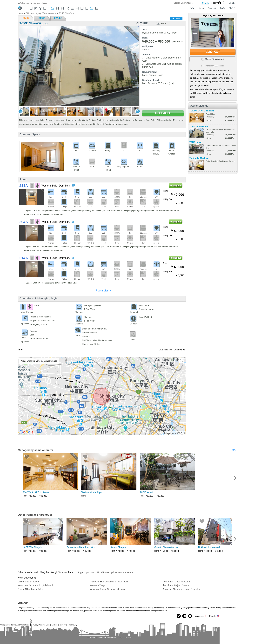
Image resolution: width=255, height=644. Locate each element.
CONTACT (213, 52)
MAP (164, 23)
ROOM (42, 18)
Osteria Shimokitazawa (167, 547)
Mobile (54, 625)
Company (4, 625)
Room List (102, 291)
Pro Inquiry (72, 625)
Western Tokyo (98, 585)
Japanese (201, 616)
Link (48, 625)
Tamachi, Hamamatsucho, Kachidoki (109, 582)
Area (201, 8)
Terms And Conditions (20, 625)
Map (193, 8)
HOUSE (26, 18)
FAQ (222, 8)
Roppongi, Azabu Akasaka (176, 582)
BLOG (232, 8)
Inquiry (63, 625)
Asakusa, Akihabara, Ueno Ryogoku (181, 589)
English (214, 616)
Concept (212, 8)
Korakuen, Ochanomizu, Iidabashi (35, 585)
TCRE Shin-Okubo (199, 126)
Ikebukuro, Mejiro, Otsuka (176, 585)
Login (232, 3)
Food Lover (103, 572)
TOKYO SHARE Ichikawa (202, 111)
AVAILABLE (163, 113)
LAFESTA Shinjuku (33, 547)
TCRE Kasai (195, 142)
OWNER (58, 18)
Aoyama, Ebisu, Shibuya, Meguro (107, 589)
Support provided (86, 572)
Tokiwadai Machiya (199, 158)
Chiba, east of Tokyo (28, 582)
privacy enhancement (122, 572)
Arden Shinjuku (119, 547)
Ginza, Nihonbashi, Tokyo (31, 589)
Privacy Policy (38, 625)
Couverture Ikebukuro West (81, 547)
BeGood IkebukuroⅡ (209, 547)
